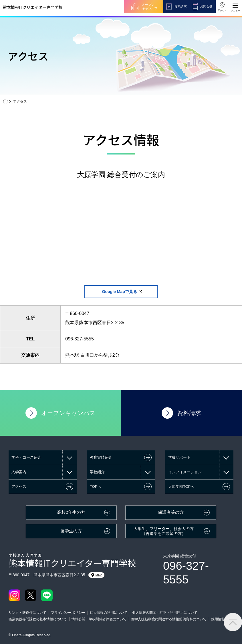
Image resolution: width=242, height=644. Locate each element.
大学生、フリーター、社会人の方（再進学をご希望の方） (164, 531)
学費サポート (179, 457)
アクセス (222, 10)
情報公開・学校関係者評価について (99, 619)
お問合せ (206, 6)
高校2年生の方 (71, 512)
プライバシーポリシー (68, 613)
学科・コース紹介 (26, 457)
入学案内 (19, 472)
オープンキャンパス (150, 6)
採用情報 (218, 619)
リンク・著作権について (27, 613)
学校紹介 (97, 472)
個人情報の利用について (109, 613)
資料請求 (180, 6)
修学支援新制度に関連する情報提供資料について (169, 619)
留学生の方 (71, 531)
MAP (97, 575)
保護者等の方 (171, 512)
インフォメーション (185, 472)
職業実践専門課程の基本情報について (38, 619)
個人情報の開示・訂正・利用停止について (165, 613)
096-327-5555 (80, 339)
